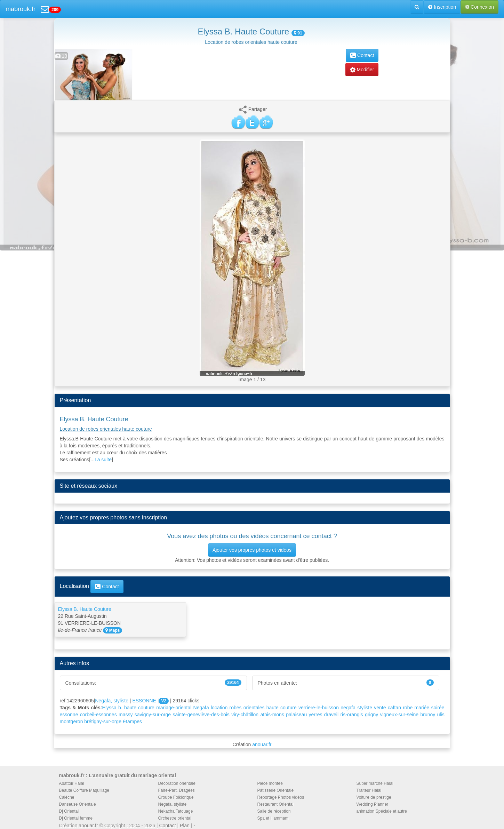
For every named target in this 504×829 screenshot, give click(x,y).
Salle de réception (274, 811)
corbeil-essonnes (98, 715)
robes (236, 708)
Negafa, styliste (112, 701)
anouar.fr (262, 744)
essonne (69, 715)
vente (380, 708)
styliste (365, 708)
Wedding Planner (373, 804)
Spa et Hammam (273, 818)
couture (289, 708)
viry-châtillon (245, 715)
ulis (441, 715)
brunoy (428, 715)
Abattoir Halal (72, 783)
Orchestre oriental (175, 818)
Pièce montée (270, 783)
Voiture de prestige (374, 797)
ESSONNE (144, 701)
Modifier (362, 70)
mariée (422, 708)
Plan (185, 826)
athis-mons (272, 715)
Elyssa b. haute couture (128, 708)
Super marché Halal (375, 783)
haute (273, 708)
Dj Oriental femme (76, 818)
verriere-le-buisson (319, 708)
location (219, 708)
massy (126, 715)
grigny (371, 715)
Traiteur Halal (369, 790)
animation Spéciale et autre (382, 811)
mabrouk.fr (21, 9)
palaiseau (296, 715)
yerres (316, 715)
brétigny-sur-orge (103, 722)
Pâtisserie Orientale (276, 790)
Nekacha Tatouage (176, 811)
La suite (103, 460)
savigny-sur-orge (153, 715)
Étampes (132, 722)
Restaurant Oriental (275, 804)
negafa (348, 708)
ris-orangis (351, 715)
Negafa (201, 708)
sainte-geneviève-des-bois (201, 715)
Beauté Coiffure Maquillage (84, 790)
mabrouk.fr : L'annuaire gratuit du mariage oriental (118, 775)
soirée (438, 708)
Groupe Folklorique (176, 797)
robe (408, 708)
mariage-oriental (174, 708)
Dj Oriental (69, 811)
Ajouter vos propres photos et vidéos (252, 550)
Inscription (442, 7)
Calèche (67, 797)
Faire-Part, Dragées (177, 790)
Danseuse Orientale (78, 804)
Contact (362, 55)
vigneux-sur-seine (399, 715)
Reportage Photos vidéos (281, 797)
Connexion (479, 7)
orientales (254, 708)
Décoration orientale (177, 783)
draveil (331, 715)
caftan (394, 708)
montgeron (71, 722)
